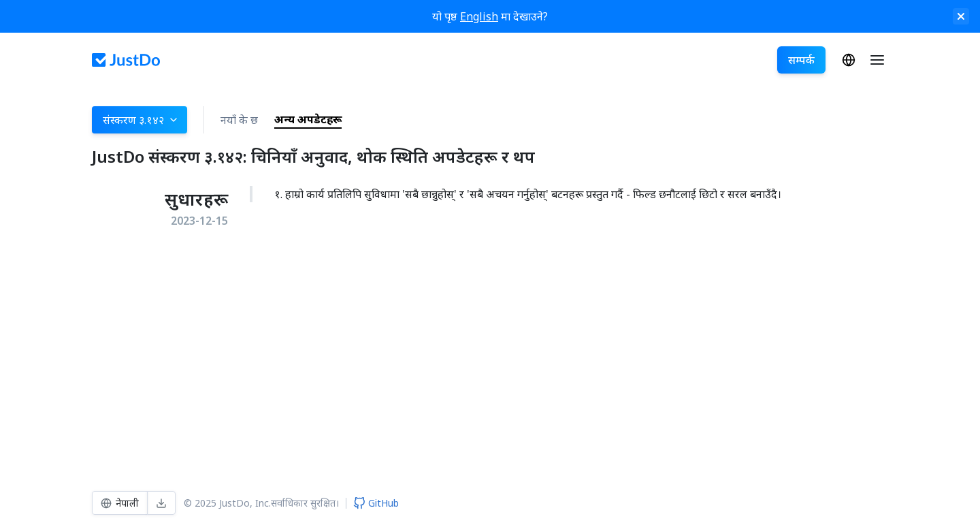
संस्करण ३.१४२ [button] (141, 120)
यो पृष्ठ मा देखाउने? (490, 16)
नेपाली (849, 60)
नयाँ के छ (239, 120)
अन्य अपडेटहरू (308, 119)
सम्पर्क (801, 60)
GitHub (376, 503)
